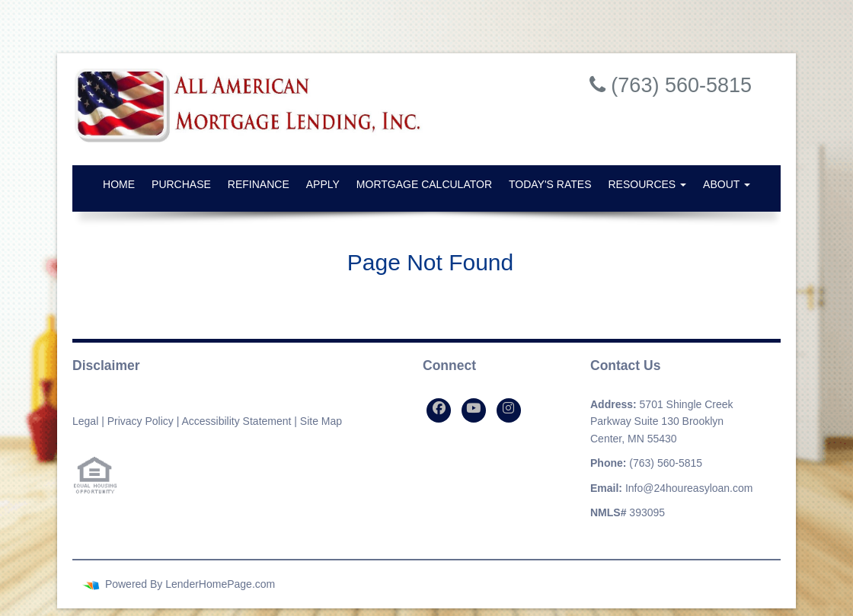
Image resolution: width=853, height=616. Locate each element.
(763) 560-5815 (666, 463)
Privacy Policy (141, 421)
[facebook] (439, 410)
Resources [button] (648, 184)
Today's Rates (550, 184)
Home (119, 184)
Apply (323, 184)
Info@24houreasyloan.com (689, 488)
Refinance (259, 184)
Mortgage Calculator (424, 184)
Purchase (181, 184)
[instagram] (509, 410)
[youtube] (474, 410)
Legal (85, 421)
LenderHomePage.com (220, 584)
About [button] (727, 184)
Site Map (321, 421)
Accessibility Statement (236, 421)
